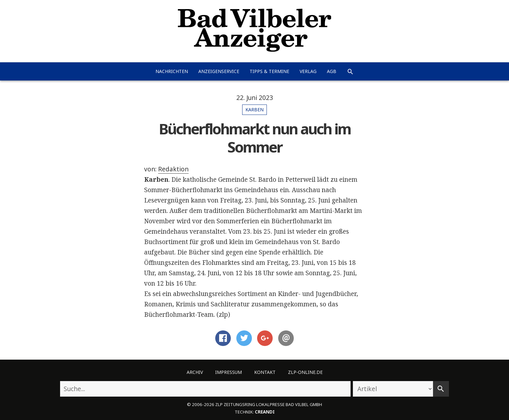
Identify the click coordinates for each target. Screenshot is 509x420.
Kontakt (265, 372)
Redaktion (173, 169)
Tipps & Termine (269, 71)
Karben (255, 110)
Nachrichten (172, 71)
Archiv (195, 372)
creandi (265, 412)
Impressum (229, 372)
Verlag (308, 71)
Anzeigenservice (219, 71)
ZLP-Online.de (305, 372)
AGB (332, 71)
